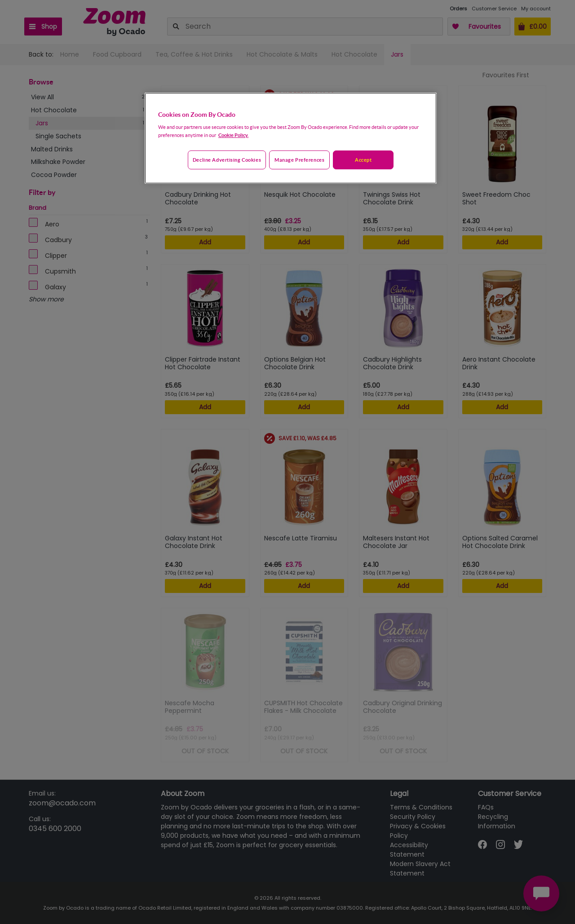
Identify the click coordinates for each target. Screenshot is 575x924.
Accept (363, 160)
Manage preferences (299, 160)
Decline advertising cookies (227, 160)
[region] (291, 138)
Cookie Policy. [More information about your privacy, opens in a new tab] (233, 135)
